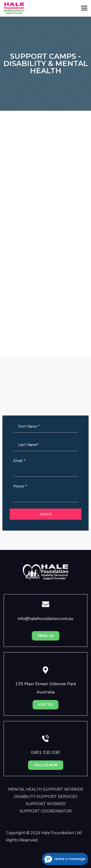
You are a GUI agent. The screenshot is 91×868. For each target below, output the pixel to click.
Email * (19, 461)
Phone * (20, 486)
